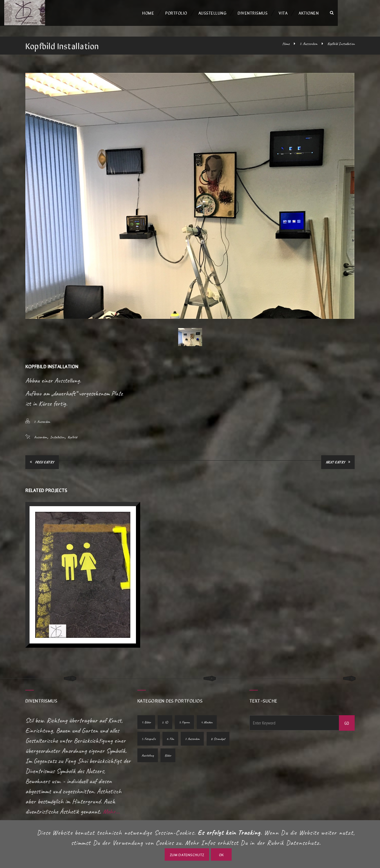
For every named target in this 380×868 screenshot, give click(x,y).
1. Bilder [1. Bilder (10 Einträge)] (146, 710)
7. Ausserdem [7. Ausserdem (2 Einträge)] (193, 726)
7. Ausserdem (309, 44)
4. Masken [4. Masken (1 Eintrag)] (207, 710)
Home (169, 13)
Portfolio (197, 13)
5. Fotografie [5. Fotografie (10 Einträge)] (149, 726)
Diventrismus (274, 13)
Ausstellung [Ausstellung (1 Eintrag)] (148, 743)
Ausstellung (234, 13)
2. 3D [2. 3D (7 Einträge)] (165, 710)
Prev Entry (42, 462)
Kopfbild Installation (341, 44)
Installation (57, 437)
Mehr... (111, 799)
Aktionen (330, 13)
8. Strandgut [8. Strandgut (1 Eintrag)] (219, 726)
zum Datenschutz (187, 854)
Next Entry (338, 462)
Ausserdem (41, 437)
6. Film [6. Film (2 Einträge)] (171, 726)
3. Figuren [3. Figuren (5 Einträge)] (185, 710)
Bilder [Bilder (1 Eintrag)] (168, 743)
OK (221, 854)
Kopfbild (72, 437)
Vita (304, 13)
